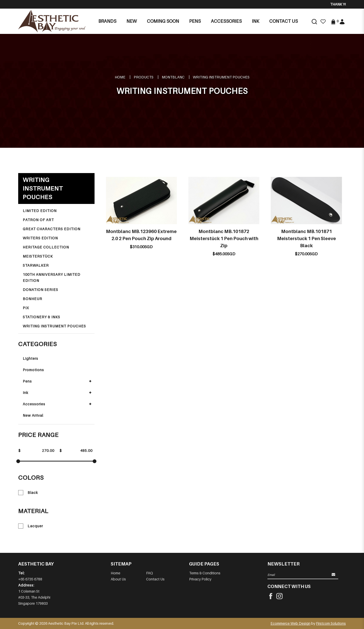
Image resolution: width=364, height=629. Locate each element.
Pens (27, 381)
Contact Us (155, 579)
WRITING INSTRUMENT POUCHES (221, 77)
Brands (107, 21)
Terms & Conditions (205, 573)
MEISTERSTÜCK (38, 256)
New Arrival (33, 415)
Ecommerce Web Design (290, 623)
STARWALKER (36, 265)
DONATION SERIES (40, 290)
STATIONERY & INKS (41, 317)
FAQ (150, 573)
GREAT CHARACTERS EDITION (52, 229)
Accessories (34, 404)
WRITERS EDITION (40, 238)
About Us (118, 579)
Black (28, 493)
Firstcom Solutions (331, 623)
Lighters (30, 358)
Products (144, 77)
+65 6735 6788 (30, 579)
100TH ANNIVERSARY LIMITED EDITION (52, 277)
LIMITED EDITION (40, 211)
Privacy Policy (200, 579)
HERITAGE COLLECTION (46, 247)
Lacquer (31, 526)
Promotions (33, 370)
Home (120, 77)
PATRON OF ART (38, 220)
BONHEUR (32, 299)
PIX (26, 308)
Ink (26, 393)
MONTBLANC (173, 77)
